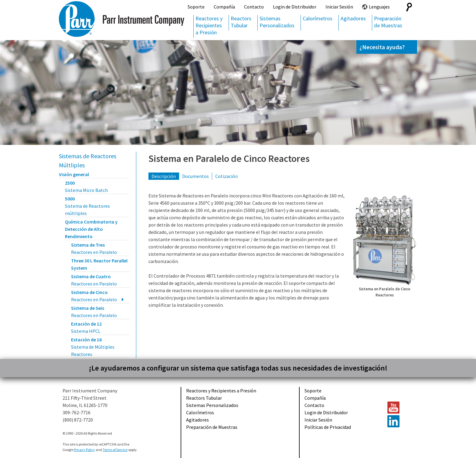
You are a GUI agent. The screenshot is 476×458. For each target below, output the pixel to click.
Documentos (195, 176)
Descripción (164, 176)
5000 (87, 206)
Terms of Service (115, 450)
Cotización (226, 176)
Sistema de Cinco (94, 296)
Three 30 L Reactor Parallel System (99, 264)
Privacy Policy (84, 450)
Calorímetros (318, 18)
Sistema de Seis (94, 312)
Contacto (254, 7)
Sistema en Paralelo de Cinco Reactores (229, 159)
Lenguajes (379, 7)
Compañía (224, 7)
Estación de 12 (86, 327)
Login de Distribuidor (295, 7)
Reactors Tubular (241, 22)
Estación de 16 (93, 347)
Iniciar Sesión (339, 7)
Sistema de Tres (94, 248)
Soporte (196, 7)
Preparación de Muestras (388, 22)
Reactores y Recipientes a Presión (209, 25)
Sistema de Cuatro (94, 280)
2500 (86, 186)
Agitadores (353, 18)
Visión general (74, 174)
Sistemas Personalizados (277, 22)
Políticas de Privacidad (328, 427)
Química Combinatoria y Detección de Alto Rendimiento (91, 229)
